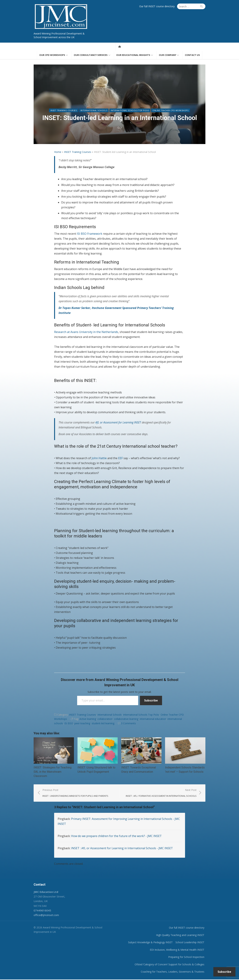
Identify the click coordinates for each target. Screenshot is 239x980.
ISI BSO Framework (90, 234)
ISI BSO (69, 723)
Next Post (162, 794)
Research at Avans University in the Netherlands (86, 332)
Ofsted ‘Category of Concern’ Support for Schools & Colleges (170, 965)
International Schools (94, 111)
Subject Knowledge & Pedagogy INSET (151, 943)
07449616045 (42, 911)
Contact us (192, 55)
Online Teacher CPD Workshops (170, 111)
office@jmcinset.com (46, 915)
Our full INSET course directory (158, 6)
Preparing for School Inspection (187, 957)
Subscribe (151, 701)
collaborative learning (126, 719)
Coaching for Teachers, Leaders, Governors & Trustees (173, 972)
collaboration (105, 719)
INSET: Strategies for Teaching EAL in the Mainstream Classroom (52, 772)
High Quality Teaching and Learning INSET (181, 936)
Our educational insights (133, 55)
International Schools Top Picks (130, 111)
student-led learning (103, 723)
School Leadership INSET (191, 943)
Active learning (88, 719)
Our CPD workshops (52, 55)
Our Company (168, 55)
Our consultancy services (91, 55)
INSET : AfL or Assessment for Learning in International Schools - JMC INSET (122, 849)
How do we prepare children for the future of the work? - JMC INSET (116, 836)
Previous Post (75, 794)
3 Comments (128, 723)
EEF (120, 458)
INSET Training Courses (64, 111)
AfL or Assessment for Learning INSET (118, 423)
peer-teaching (82, 723)
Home (58, 152)
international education (153, 719)
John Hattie (99, 458)
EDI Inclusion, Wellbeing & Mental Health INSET (178, 950)
